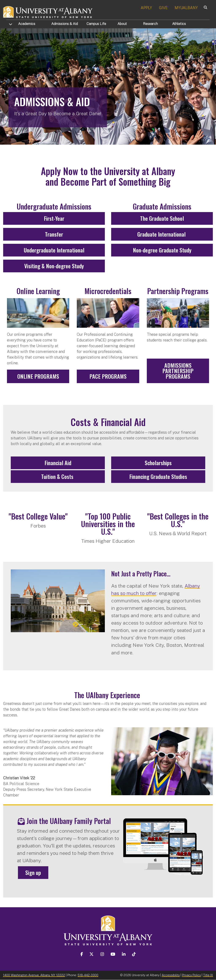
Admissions (65, 24)
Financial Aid (58, 463)
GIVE (163, 8)
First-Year (54, 218)
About (122, 24)
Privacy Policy (191, 975)
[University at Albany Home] (48, 12)
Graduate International (162, 234)
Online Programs (38, 376)
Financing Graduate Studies (158, 476)
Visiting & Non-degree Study (54, 266)
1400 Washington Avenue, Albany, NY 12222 (34, 975)
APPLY (146, 8)
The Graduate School (162, 218)
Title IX (208, 975)
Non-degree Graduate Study (162, 250)
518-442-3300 (88, 975)
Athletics (179, 24)
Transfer (54, 234)
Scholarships (158, 463)
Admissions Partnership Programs (178, 371)
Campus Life (96, 24)
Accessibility (171, 975)
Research (150, 24)
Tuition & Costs (58, 476)
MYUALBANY (186, 8)
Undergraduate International (54, 250)
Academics (27, 24)
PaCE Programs (108, 376)
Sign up (33, 872)
